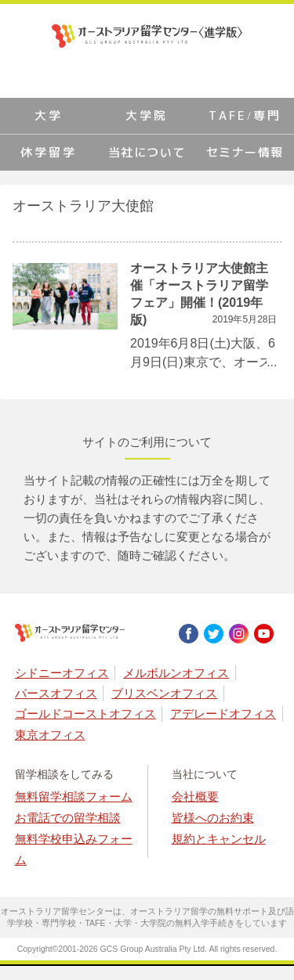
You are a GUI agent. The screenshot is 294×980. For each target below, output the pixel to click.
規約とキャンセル (219, 839)
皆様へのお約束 (213, 818)
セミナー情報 (245, 152)
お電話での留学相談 (68, 818)
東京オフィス (50, 735)
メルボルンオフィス (176, 673)
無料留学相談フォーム (74, 796)
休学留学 (49, 152)
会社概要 (195, 796)
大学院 (147, 115)
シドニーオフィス (62, 673)
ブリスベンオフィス (164, 693)
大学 (49, 115)
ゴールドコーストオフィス (85, 713)
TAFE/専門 (245, 115)
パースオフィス (56, 693)
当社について (147, 152)
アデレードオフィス (223, 713)
